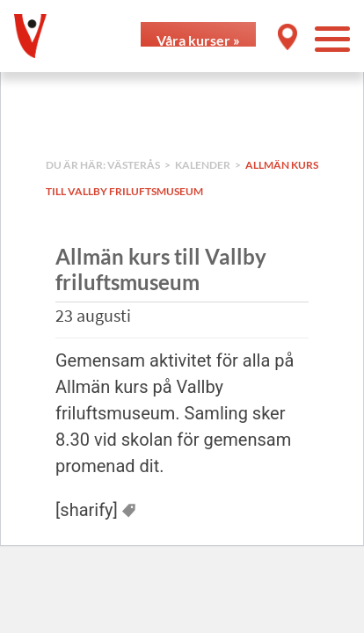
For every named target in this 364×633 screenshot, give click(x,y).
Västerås (134, 165)
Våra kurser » (198, 39)
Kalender (203, 165)
